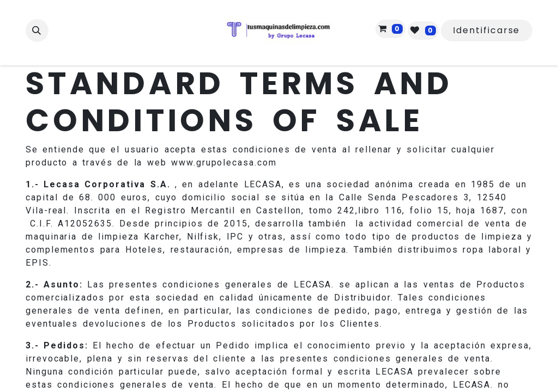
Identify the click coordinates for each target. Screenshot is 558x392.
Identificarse (486, 30)
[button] (37, 30)
